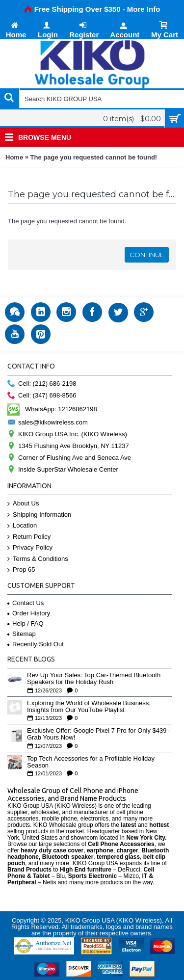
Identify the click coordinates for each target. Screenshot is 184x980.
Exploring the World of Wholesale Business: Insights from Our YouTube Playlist (89, 707)
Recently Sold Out (36, 644)
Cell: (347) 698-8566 (42, 396)
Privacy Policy (30, 548)
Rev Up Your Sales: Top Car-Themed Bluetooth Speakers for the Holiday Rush (94, 679)
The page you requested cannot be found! (94, 157)
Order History (29, 613)
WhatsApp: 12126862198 (52, 409)
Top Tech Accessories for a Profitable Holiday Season (91, 762)
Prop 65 (21, 570)
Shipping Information (39, 515)
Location (22, 526)
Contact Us (26, 603)
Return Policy (29, 537)
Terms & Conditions (38, 559)
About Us (23, 504)
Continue (147, 255)
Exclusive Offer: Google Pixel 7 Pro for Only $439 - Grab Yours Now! (99, 734)
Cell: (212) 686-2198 (42, 384)
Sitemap (22, 634)
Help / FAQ (26, 623)
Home (14, 157)
